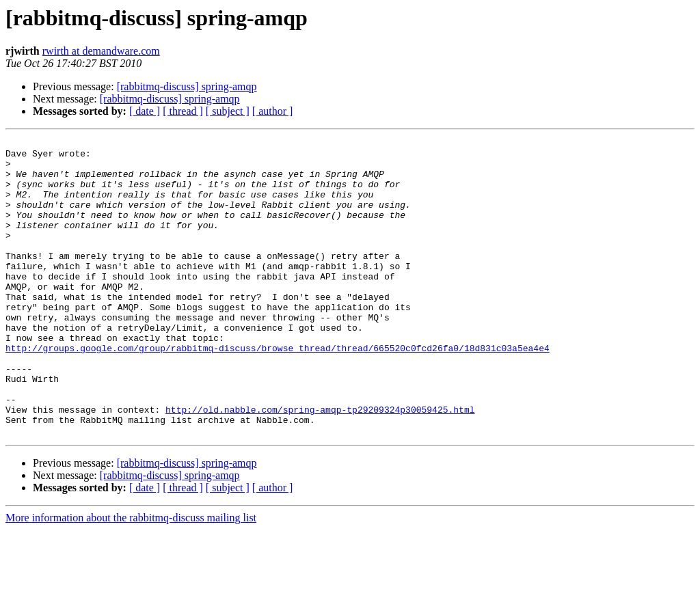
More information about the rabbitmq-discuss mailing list (131, 577)
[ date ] (145, 111)
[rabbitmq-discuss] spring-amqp (187, 86)
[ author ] (273, 111)
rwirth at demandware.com (101, 51)
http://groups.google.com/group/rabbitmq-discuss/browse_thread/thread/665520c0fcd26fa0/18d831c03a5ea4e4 (278, 391)
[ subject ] (228, 111)
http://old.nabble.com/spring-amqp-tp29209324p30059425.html (320, 465)
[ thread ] (183, 111)
